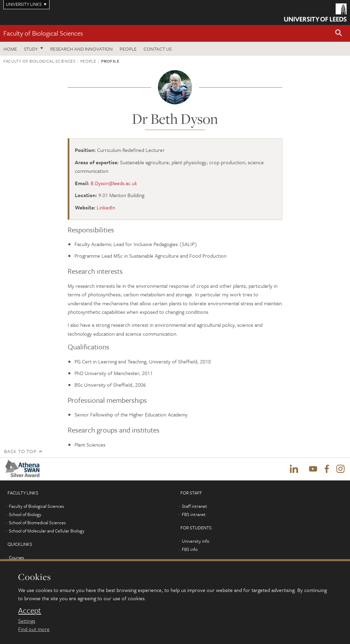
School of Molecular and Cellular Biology (47, 531)
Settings (27, 621)
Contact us (158, 49)
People (128, 49)
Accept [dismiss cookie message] (30, 610)
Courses (16, 557)
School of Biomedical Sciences (37, 523)
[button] (339, 33)
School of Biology (25, 514)
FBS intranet (194, 514)
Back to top (20, 451)
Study (31, 49)
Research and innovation (82, 49)
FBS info (190, 549)
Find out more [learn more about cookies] (34, 629)
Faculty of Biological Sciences (43, 33)
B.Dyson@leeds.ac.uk (114, 183)
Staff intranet (194, 506)
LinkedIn (106, 207)
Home (10, 49)
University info (196, 541)
